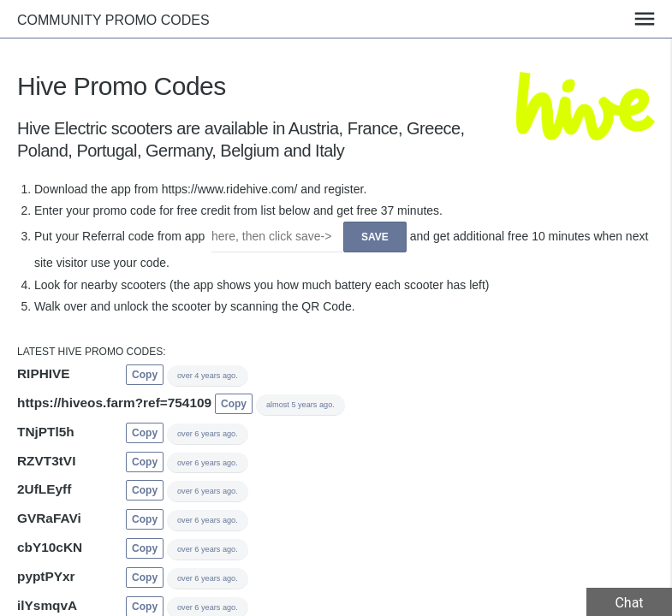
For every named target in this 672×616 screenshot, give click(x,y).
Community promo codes (113, 20)
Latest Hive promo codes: (92, 352)
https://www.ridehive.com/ (230, 189)
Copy (145, 375)
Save (375, 237)
